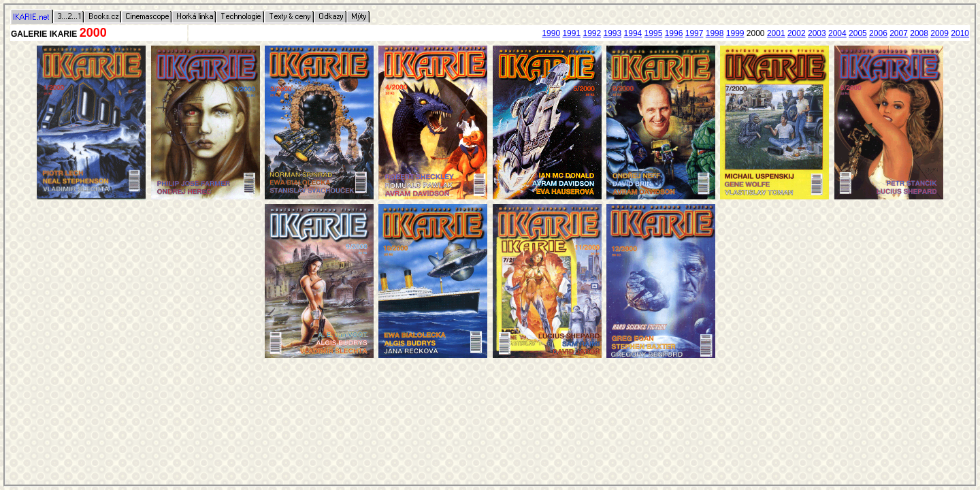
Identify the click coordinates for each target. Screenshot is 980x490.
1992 (592, 33)
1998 (715, 33)
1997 (695, 33)
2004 (837, 33)
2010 (960, 33)
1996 (674, 33)
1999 (735, 33)
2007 (899, 33)
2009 (940, 33)
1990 (551, 33)
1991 (571, 33)
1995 (654, 33)
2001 (776, 33)
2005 (858, 33)
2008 (919, 33)
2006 (878, 33)
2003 (817, 33)
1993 (613, 33)
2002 (797, 33)
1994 (633, 33)
